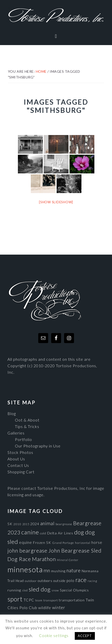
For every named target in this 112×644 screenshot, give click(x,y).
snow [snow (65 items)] (55, 590)
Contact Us (18, 465)
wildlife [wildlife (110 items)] (45, 608)
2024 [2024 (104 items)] (35, 524)
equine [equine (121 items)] (26, 542)
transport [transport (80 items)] (51, 600)
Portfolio (23, 439)
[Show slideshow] (56, 202)
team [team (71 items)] (39, 600)
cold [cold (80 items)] (43, 533)
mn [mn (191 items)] (47, 571)
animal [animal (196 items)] (47, 523)
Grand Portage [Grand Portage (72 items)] (63, 543)
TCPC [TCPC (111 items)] (29, 600)
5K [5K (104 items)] (10, 524)
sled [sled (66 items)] (25, 590)
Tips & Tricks (27, 426)
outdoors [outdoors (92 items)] (45, 581)
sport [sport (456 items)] (15, 599)
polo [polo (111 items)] (71, 580)
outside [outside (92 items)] (59, 581)
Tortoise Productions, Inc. (56, 16)
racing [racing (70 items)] (92, 581)
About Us (16, 459)
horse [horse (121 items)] (97, 542)
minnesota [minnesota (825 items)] (25, 569)
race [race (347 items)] (81, 580)
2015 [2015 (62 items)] (26, 524)
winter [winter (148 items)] (59, 608)
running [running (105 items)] (14, 590)
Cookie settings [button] (54, 636)
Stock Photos (20, 452)
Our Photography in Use (38, 446)
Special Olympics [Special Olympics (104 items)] (74, 590)
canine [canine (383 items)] (30, 532)
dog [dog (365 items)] (79, 532)
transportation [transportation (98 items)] (72, 600)
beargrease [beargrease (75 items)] (64, 524)
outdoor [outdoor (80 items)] (31, 581)
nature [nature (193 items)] (74, 570)
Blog (12, 413)
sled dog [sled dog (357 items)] (40, 589)
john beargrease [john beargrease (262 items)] (27, 550)
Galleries (16, 433)
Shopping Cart (21, 472)
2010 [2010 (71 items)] (17, 524)
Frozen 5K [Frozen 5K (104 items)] (42, 542)
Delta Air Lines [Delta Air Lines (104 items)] (60, 533)
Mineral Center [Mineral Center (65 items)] (68, 560)
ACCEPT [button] (85, 636)
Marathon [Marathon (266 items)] (44, 559)
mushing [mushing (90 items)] (58, 571)
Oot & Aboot (27, 420)
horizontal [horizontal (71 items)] (83, 543)
